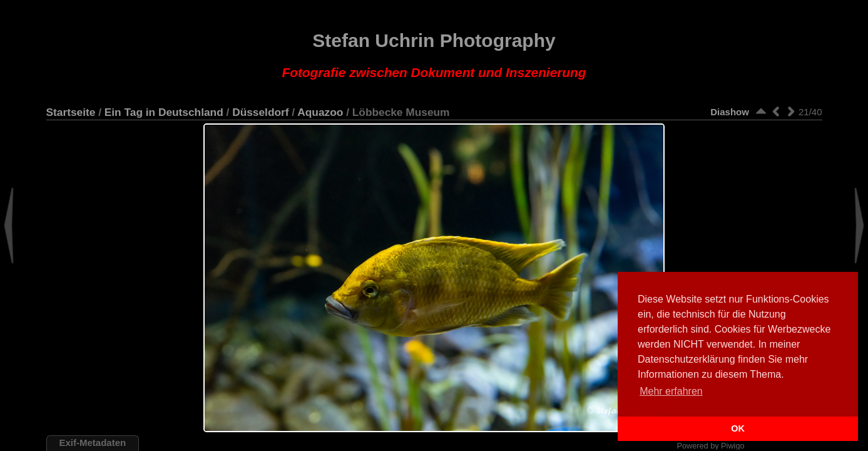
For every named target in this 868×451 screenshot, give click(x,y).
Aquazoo (320, 112)
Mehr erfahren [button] (671, 391)
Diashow (730, 112)
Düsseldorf (260, 112)
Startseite (71, 112)
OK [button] (738, 428)
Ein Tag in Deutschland (164, 112)
